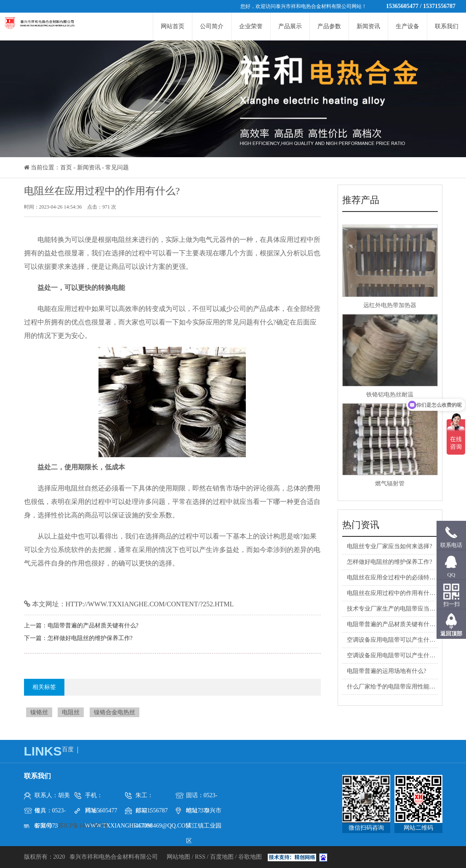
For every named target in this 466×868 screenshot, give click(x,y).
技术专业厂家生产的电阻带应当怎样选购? (401, 609)
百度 (68, 749)
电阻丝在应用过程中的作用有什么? (392, 593)
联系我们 (447, 26)
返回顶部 (451, 634)
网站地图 (179, 857)
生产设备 (407, 26)
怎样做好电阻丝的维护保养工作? (90, 638)
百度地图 (222, 857)
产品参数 (329, 26)
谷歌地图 (250, 857)
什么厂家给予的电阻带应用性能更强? (395, 687)
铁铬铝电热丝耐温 (390, 395)
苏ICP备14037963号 (83, 826)
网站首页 (173, 26)
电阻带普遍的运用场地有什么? (386, 671)
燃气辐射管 (390, 484)
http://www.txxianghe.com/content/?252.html (150, 604)
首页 (66, 167)
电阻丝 (71, 712)
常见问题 (117, 167)
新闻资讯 (368, 26)
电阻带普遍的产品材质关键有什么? (93, 626)
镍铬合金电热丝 (115, 712)
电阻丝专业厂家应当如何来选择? (389, 546)
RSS (200, 857)
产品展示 (290, 26)
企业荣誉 (251, 26)
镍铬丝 (39, 712)
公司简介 (212, 26)
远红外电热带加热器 (390, 305)
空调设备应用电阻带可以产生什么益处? (398, 640)
